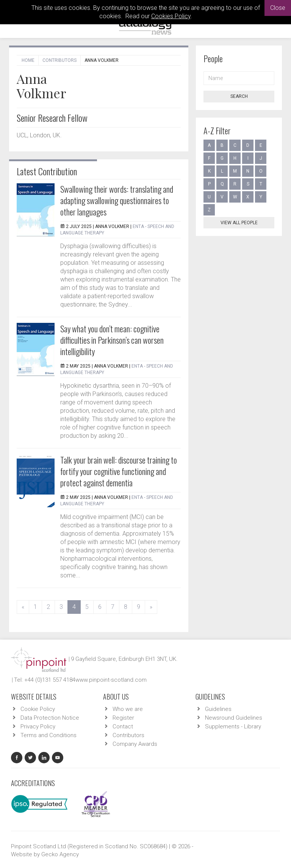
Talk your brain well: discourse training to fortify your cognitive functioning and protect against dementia (119, 471)
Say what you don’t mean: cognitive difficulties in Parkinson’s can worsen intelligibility (112, 340)
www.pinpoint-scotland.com (111, 680)
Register (123, 718)
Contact (123, 726)
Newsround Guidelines (234, 718)
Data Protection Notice (50, 718)
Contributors (59, 60)
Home (28, 60)
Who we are (128, 709)
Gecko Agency (60, 854)
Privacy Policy (38, 726)
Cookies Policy (171, 16)
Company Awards (135, 744)
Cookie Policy (38, 709)
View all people (239, 223)
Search (239, 96)
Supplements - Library (233, 726)
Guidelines (218, 709)
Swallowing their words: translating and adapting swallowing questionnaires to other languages (117, 200)
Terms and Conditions (48, 735)
